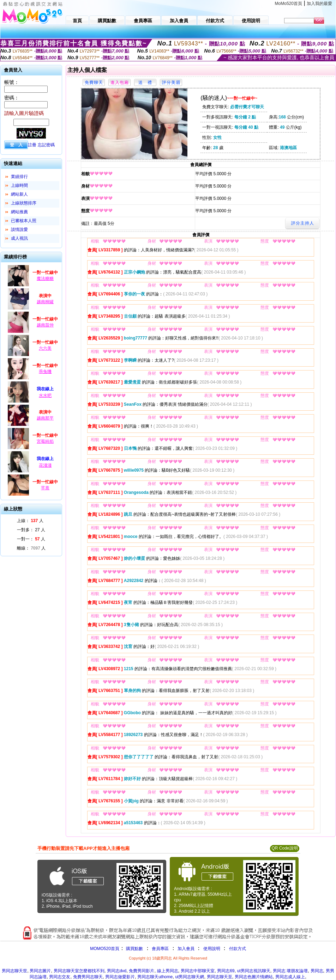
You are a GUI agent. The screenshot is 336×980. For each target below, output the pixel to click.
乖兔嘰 (45, 372)
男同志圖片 (40, 971)
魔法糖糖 (45, 278)
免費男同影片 (142, 971)
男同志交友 (60, 977)
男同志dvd (117, 971)
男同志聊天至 (220, 977)
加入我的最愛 (319, 4)
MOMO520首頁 (105, 949)
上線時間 (19, 185)
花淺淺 (45, 465)
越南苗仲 (45, 325)
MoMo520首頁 (289, 4)
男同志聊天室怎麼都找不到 (79, 971)
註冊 (32, 145)
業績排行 (19, 177)
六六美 (45, 348)
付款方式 (238, 949)
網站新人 (19, 194)
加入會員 (186, 949)
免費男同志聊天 (88, 977)
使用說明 (212, 949)
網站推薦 (19, 212)
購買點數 (134, 949)
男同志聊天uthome (155, 977)
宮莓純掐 (45, 441)
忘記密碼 (46, 145)
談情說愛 (19, 229)
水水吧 (45, 396)
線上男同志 (168, 971)
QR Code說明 (284, 848)
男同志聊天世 (14, 971)
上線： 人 (30, 521)
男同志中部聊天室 (198, 971)
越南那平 (45, 418)
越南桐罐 (45, 302)
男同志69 (226, 971)
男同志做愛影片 (120, 977)
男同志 (317, 971)
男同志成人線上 (290, 977)
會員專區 (160, 949)
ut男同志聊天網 (190, 977)
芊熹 (45, 488)
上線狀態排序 (24, 203)
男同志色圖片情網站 (254, 977)
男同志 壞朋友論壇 (290, 971)
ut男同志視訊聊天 (254, 971)
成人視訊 (19, 238)
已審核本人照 (24, 221)
